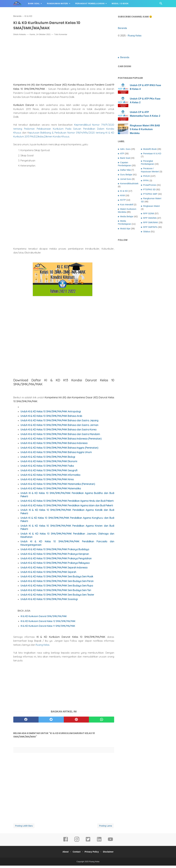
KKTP (123, 200)
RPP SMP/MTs (150, 227)
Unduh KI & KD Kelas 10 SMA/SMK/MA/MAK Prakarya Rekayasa (55, 565)
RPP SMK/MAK (151, 222)
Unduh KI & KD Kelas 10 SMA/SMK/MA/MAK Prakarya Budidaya (55, 552)
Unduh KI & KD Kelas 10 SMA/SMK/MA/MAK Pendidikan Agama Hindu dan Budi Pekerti (67, 503)
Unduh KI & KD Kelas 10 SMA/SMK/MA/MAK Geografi (49, 473)
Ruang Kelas (43, 647)
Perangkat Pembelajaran (90, 4)
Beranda (122, 28)
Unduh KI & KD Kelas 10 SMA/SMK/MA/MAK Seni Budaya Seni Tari (56, 592)
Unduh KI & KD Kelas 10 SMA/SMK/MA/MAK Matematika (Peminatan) (58, 486)
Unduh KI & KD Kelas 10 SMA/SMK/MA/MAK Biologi (48, 459)
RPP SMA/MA (150, 218)
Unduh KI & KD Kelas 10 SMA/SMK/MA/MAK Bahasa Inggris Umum (56, 455)
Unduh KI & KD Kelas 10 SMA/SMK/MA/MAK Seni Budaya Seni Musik (57, 579)
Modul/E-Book (150, 149)
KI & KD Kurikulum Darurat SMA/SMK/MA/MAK (44, 619)
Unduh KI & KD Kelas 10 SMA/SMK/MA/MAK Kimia (47, 482)
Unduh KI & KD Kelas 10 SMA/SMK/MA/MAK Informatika (50, 477)
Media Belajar (127, 216)
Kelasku (23, 37)
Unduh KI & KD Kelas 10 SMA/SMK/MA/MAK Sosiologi (49, 602)
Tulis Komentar (61, 37)
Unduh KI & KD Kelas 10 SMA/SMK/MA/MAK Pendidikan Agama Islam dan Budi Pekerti (67, 508)
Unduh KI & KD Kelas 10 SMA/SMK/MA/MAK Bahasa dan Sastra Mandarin (60, 436)
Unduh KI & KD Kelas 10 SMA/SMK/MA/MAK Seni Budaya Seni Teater (57, 597)
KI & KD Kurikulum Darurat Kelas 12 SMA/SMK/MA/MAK (48, 623)
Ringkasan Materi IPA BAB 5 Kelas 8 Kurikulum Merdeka (145, 129)
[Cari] (161, 4)
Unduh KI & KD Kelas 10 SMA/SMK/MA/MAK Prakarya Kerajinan (55, 556)
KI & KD (124, 191)
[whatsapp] (102, 722)
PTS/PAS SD (149, 189)
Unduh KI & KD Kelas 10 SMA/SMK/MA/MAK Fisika (47, 468)
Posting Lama (105, 828)
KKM (122, 195)
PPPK (146, 181)
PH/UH (146, 176)
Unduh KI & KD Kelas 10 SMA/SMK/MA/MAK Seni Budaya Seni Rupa (57, 588)
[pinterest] (76, 722)
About (63, 854)
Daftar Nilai (125, 170)
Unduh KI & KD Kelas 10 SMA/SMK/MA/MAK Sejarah (48, 574)
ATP (122, 154)
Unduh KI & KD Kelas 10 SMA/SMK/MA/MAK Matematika (51, 491)
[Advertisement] (64, 62)
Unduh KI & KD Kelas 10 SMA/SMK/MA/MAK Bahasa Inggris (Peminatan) (59, 450)
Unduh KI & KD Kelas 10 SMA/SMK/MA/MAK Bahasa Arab (51, 418)
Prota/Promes (150, 185)
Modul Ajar (125, 229)
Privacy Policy (92, 854)
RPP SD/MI (149, 213)
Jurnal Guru (126, 179)
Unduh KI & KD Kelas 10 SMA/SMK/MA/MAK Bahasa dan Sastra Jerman (59, 427)
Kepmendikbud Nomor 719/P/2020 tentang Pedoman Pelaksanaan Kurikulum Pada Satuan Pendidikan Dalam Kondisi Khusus (64, 131)
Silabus (147, 232)
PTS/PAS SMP (150, 194)
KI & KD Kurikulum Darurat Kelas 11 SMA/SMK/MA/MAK (48, 628)
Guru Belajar (126, 175)
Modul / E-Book (120, 4)
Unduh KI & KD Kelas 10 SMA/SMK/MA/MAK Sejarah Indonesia (54, 570)
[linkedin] (99, 844)
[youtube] (110, 844)
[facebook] (26, 722)
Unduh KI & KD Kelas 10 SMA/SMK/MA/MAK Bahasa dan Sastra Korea (58, 432)
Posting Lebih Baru (24, 828)
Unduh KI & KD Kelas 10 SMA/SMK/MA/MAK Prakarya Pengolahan (56, 561)
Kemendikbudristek (129, 184)
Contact (76, 854)
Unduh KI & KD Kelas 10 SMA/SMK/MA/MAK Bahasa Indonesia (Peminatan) (61, 441)
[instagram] (77, 844)
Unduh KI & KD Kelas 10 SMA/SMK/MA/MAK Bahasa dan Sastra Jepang (59, 423)
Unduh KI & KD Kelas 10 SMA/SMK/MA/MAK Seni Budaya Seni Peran (57, 583)
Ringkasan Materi (151, 206)
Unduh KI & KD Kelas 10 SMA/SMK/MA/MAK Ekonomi (49, 464)
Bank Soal (34, 4)
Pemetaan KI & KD (152, 154)
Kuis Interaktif (127, 205)
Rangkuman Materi (57, 4)
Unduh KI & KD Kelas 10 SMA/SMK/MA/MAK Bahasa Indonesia (54, 445)
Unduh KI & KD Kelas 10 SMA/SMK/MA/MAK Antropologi (51, 414)
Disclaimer (110, 854)
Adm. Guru (125, 149)
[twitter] (51, 722)
